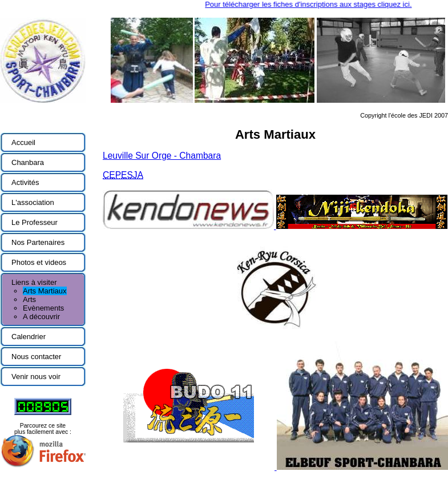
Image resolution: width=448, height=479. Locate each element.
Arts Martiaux (45, 291)
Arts (29, 299)
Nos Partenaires (38, 242)
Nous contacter (36, 357)
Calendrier (29, 337)
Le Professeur (35, 222)
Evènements (43, 308)
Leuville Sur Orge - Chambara (162, 156)
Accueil (23, 142)
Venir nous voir (36, 377)
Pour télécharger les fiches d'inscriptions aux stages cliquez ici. (312, 4)
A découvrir (41, 317)
